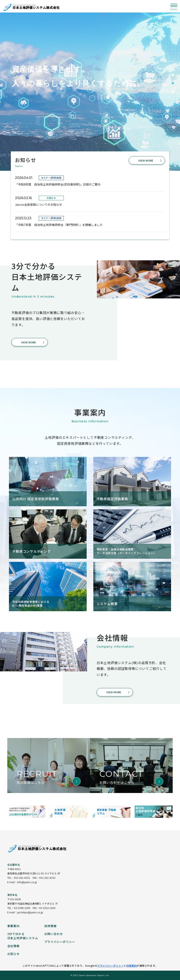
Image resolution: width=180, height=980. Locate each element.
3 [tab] (173, 92)
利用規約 (131, 966)
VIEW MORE (146, 160)
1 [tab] (173, 75)
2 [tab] (173, 83)
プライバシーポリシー (110, 966)
